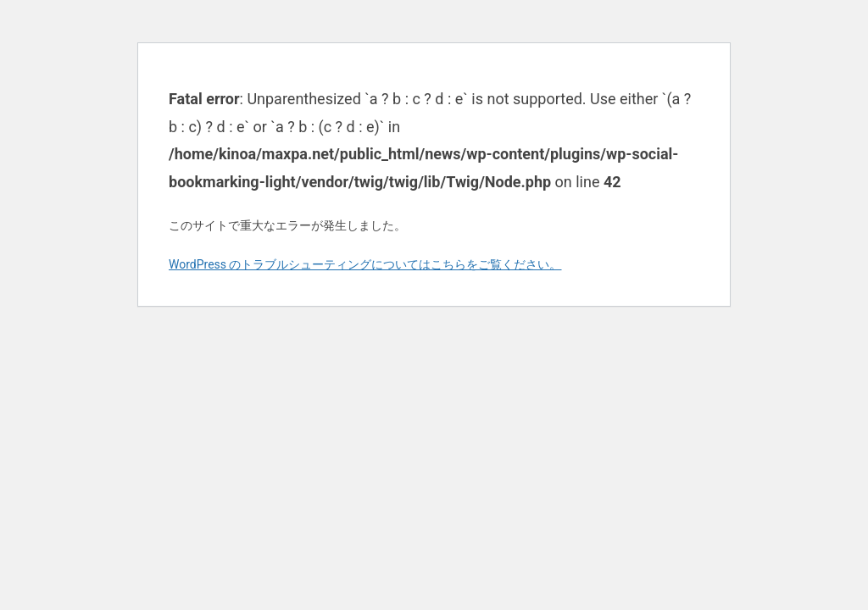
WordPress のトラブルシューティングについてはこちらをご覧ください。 (365, 264)
